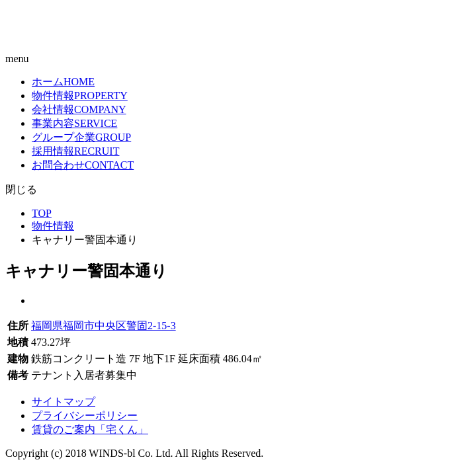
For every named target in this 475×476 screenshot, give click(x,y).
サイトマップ (64, 402)
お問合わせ (83, 165)
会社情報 (79, 109)
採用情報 (75, 151)
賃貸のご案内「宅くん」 (90, 429)
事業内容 (74, 123)
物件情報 (80, 96)
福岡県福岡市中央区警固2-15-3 (104, 326)
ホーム (63, 82)
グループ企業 (81, 137)
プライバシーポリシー (85, 416)
